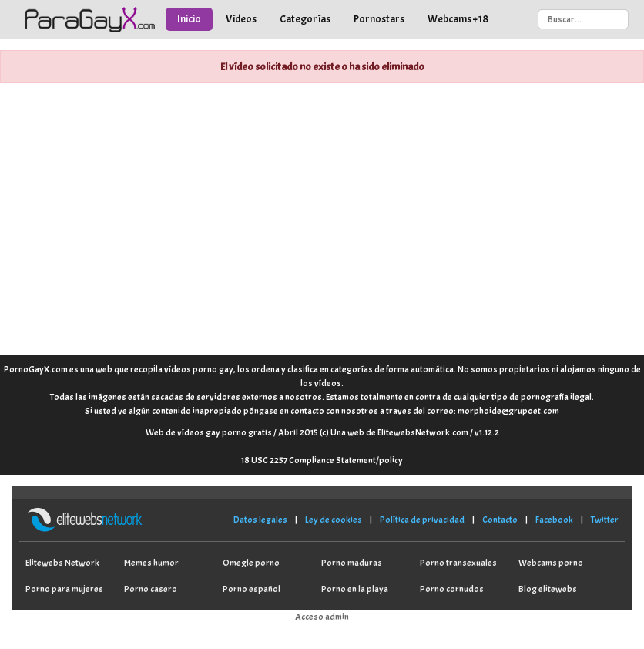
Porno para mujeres (64, 589)
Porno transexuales (458, 563)
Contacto (500, 520)
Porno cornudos (452, 589)
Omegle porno (251, 563)
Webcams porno (551, 563)
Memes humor (151, 563)
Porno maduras (352, 563)
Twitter (605, 520)
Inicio (189, 19)
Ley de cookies (334, 520)
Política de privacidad (422, 520)
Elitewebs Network (62, 563)
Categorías (305, 19)
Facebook (554, 520)
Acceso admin (322, 617)
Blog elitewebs (548, 589)
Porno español (252, 589)
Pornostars (379, 19)
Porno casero (151, 589)
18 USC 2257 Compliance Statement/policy (322, 460)
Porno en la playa (355, 589)
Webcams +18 (458, 19)
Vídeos (241, 19)
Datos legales (260, 520)
